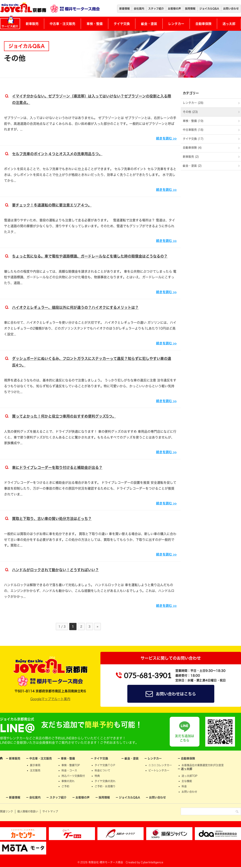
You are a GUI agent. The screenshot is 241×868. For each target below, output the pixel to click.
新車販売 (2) (191, 157)
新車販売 (32, 24)
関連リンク (7, 811)
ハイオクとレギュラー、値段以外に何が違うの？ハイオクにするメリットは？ (75, 307)
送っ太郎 (229, 24)
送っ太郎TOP (189, 776)
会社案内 (139, 9)
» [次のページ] (98, 627)
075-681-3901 (148, 675)
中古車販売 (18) (193, 130)
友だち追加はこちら (185, 738)
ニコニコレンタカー (160, 765)
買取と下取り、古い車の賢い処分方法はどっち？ (52, 519)
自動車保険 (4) (192, 148)
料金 (184, 786)
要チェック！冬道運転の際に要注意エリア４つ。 (52, 205)
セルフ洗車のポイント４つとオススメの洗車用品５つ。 (57, 154)
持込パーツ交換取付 (73, 776)
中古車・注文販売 (62, 24)
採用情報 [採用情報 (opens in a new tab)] (190, 9)
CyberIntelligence (152, 862)
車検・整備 (95, 24)
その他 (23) (190, 112)
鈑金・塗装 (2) (192, 166)
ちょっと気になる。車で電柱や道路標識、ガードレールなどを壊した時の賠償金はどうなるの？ (90, 256)
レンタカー (176, 24)
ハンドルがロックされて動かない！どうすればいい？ (55, 570)
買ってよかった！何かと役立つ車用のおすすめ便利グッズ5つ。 (64, 416)
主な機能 (187, 781)
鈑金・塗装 (149, 24)
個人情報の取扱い (28, 811)
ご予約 (65, 786)
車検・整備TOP (71, 765)
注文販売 (35, 770)
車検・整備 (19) (193, 121)
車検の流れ (68, 781)
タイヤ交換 (122, 24)
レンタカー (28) (193, 103)
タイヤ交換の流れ (105, 781)
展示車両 (35, 765)
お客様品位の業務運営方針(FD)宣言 (203, 765)
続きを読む (164, 138)
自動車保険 (203, 24)
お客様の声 (174, 9)
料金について (102, 770)
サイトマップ (50, 811)
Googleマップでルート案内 (50, 699)
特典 (97, 776)
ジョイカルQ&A (209, 9)
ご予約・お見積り (105, 786)
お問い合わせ (231, 9)
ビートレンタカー (159, 770)
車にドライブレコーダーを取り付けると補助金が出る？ (57, 467)
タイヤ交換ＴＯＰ (105, 765)
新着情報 (125, 9)
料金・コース (69, 770)
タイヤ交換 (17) (193, 139)
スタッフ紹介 (156, 9)
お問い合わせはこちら (176, 694)
